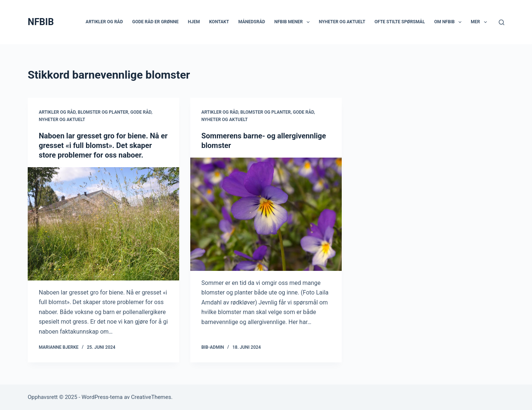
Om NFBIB (449, 22)
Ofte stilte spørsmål (400, 22)
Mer (480, 22)
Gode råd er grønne (156, 22)
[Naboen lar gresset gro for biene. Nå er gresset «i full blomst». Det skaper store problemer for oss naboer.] (103, 224)
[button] (308, 22)
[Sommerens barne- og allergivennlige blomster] (266, 214)
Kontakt (219, 22)
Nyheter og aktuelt (342, 22)
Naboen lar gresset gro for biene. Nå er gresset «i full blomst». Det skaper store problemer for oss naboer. (103, 145)
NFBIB (41, 22)
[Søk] (502, 22)
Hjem (194, 22)
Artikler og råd (104, 22)
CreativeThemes (151, 397)
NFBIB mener (294, 22)
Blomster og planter (103, 112)
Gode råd (141, 112)
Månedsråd (252, 22)
